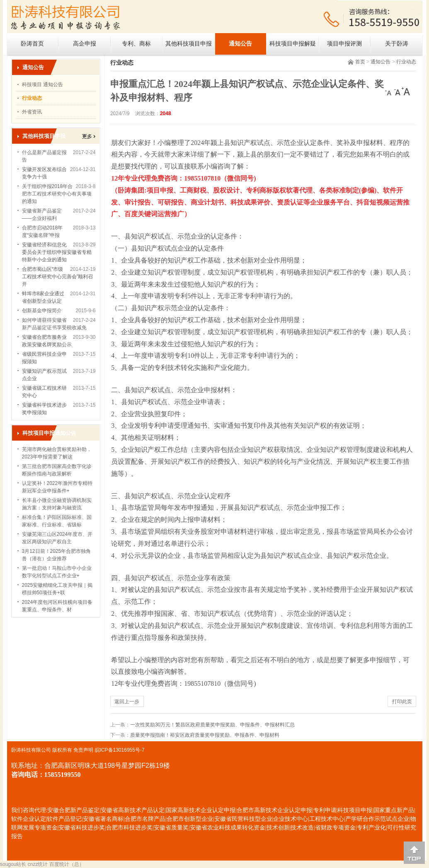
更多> (89, 136)
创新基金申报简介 (42, 311)
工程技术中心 (327, 819)
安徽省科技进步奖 (82, 828)
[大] (406, 92)
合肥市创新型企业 (190, 819)
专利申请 (325, 810)
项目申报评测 (344, 44)
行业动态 (406, 62)
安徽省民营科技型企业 (243, 819)
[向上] (414, 853)
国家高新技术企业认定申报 (201, 810)
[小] (389, 92)
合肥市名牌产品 (145, 819)
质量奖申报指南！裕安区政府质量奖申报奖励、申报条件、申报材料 (205, 735)
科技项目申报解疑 (293, 44)
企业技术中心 (291, 819)
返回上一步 (127, 702)
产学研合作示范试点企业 (377, 819)
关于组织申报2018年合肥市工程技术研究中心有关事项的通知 (57, 194)
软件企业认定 (29, 819)
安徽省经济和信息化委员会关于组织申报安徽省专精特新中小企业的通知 (57, 252)
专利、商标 (136, 44)
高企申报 (85, 44)
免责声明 (83, 750)
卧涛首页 (32, 44)
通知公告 (240, 44)
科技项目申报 (355, 810)
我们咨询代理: (29, 810)
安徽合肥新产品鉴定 (73, 810)
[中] (397, 92)
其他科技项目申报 (189, 44)
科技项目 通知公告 (42, 84)
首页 (360, 62)
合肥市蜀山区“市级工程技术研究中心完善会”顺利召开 (58, 277)
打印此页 (402, 702)
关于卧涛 (397, 44)
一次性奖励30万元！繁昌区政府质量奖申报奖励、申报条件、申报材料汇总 (212, 725)
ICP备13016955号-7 (122, 750)
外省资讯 (32, 112)
